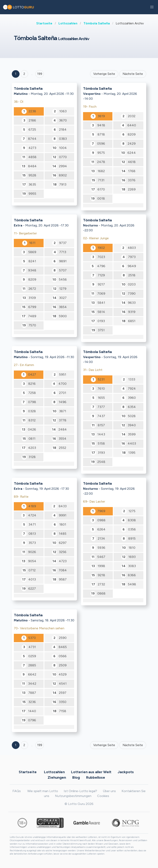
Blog (76, 777)
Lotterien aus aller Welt (91, 772)
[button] (152, 7)
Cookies (103, 796)
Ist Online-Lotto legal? (80, 791)
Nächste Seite (133, 74)
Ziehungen (57, 777)
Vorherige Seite (104, 74)
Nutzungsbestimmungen (73, 796)
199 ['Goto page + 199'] (40, 74)
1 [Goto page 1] (16, 74)
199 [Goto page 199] (40, 745)
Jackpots (126, 772)
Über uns (109, 791)
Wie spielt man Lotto (43, 791)
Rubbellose (96, 777)
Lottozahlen (68, 23)
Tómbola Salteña (97, 23)
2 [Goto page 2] (24, 74)
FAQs (17, 791)
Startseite (44, 23)
